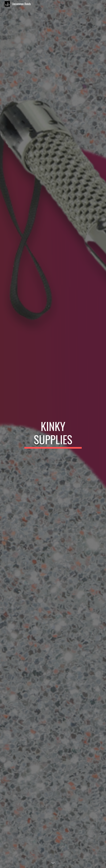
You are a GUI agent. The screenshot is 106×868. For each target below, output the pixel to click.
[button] (53, 863)
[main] (53, 434)
